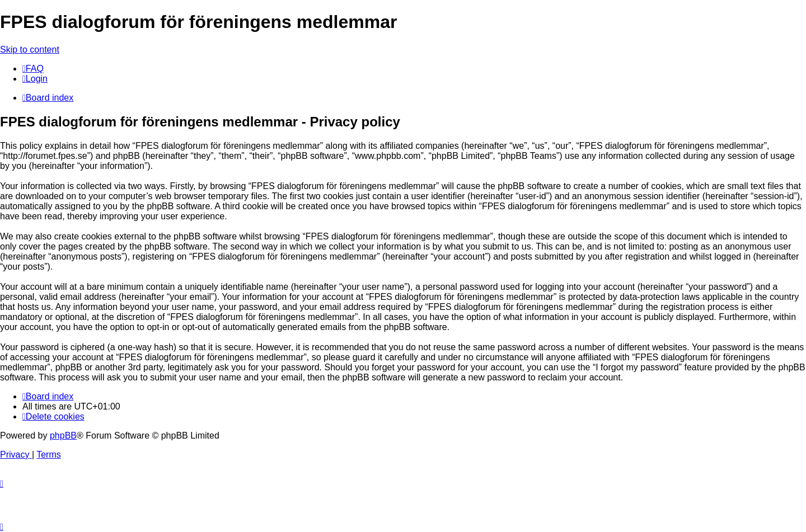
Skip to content (30, 50)
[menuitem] (33, 69)
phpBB (63, 436)
